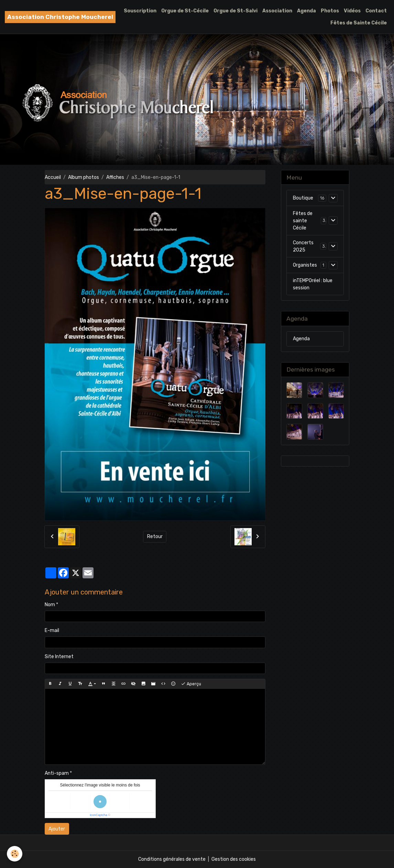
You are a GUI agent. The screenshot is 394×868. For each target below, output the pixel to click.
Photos (330, 11)
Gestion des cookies (234, 859)
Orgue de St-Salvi (236, 11)
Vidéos (352, 11)
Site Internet (59, 657)
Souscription (140, 11)
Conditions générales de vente (172, 859)
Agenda (307, 11)
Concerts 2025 (303, 246)
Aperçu (191, 684)
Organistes (305, 265)
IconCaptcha (98, 815)
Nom (50, 605)
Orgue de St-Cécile (185, 11)
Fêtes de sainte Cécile (303, 221)
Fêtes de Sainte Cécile (359, 23)
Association (277, 11)
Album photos (84, 177)
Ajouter (57, 829)
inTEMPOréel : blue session (313, 284)
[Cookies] (15, 854)
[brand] (60, 17)
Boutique (303, 198)
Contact (376, 11)
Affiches (115, 177)
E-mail (52, 630)
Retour (155, 537)
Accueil (53, 177)
